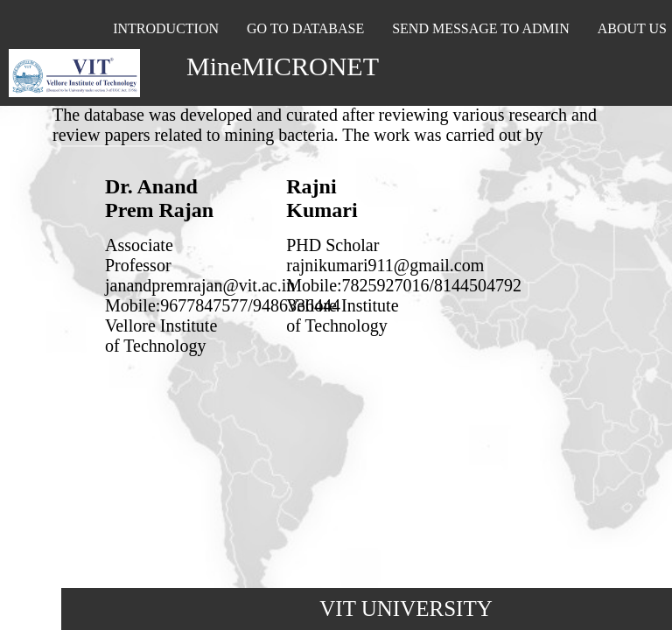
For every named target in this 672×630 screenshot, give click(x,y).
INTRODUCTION (166, 28)
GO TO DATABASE (305, 28)
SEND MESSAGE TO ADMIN (481, 28)
